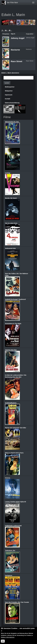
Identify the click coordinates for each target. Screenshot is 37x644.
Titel (13, 34)
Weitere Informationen (8, 638)
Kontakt (7, 99)
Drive (7, 147)
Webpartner (9, 91)
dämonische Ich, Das (12, 122)
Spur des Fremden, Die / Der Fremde (17, 602)
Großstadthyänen (11, 403)
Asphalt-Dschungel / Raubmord (15, 299)
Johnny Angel (18, 38)
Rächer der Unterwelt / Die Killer (16, 428)
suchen (7, 83)
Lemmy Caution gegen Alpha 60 (15, 502)
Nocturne (15, 50)
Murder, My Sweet (11, 198)
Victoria (8, 478)
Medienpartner (10, 87)
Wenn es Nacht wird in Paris (14, 453)
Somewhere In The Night (13, 324)
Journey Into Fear (11, 350)
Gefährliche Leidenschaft (13, 526)
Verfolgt (8, 173)
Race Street (16, 61)
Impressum (9, 95)
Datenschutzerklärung (12, 103)
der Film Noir (12, 3)
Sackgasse (9, 575)
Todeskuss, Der (10, 550)
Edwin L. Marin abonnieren (10, 73)
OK (3, 642)
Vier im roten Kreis (11, 223)
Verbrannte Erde (10, 248)
